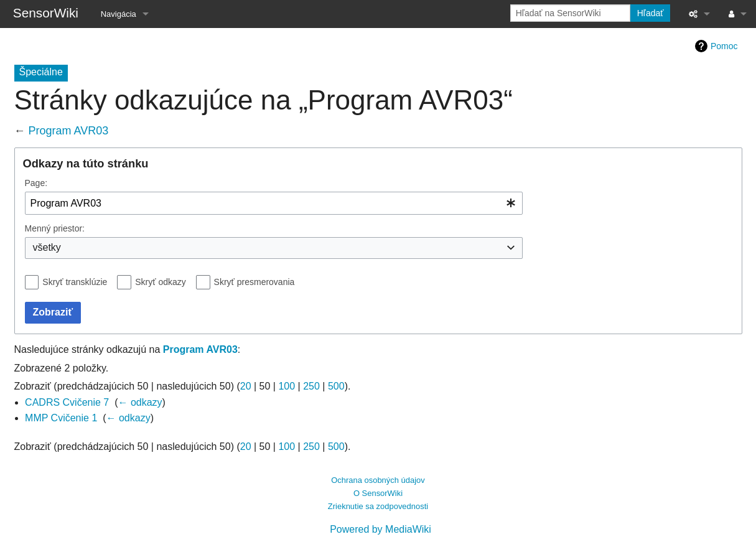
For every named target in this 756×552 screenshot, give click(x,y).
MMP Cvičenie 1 (61, 418)
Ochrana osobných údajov (378, 480)
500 (336, 386)
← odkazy (140, 402)
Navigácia (119, 14)
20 (246, 386)
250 (311, 386)
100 (287, 386)
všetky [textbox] (47, 247)
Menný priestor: (55, 228)
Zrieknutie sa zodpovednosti (378, 506)
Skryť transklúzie (75, 282)
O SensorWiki (378, 493)
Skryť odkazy (161, 282)
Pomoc (724, 46)
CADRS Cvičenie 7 (67, 402)
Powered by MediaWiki (380, 529)
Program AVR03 (69, 131)
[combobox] (274, 203)
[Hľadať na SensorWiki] (570, 13)
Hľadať (651, 13)
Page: (36, 183)
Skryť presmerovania (254, 282)
